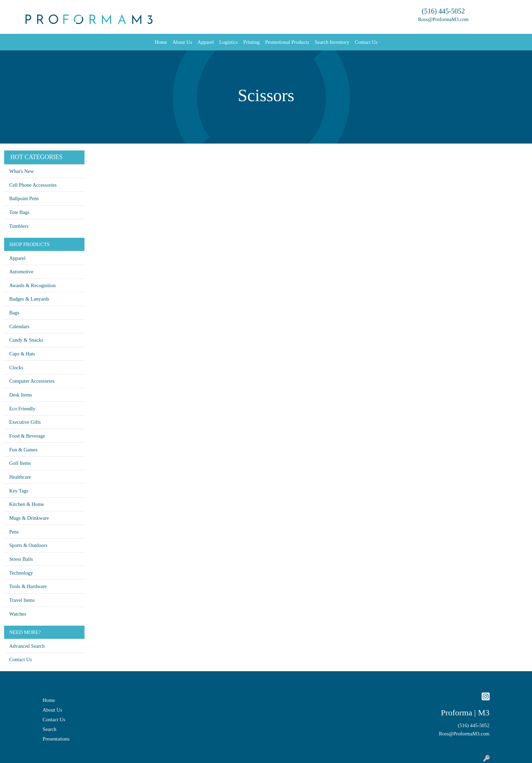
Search (50, 729)
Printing (252, 42)
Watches (18, 614)
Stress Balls (21, 559)
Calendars (19, 326)
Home (161, 42)
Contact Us (366, 42)
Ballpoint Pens (24, 198)
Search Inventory (332, 42)
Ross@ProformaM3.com (444, 19)
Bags (14, 313)
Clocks (16, 368)
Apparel (206, 42)
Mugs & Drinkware (29, 518)
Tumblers (19, 226)
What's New (22, 171)
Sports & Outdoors (28, 545)
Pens (14, 532)
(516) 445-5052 (443, 11)
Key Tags (19, 491)
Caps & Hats (22, 354)
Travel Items (22, 600)
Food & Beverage (27, 436)
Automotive (21, 272)
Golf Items (20, 463)
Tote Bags (19, 212)
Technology (21, 573)
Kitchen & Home (27, 504)
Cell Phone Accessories (33, 185)
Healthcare (20, 477)
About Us (182, 42)
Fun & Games (23, 450)
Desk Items (21, 395)
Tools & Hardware (28, 586)
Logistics (229, 42)
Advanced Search (27, 646)
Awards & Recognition (33, 285)
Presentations (56, 739)
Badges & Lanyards (29, 299)
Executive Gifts (25, 422)
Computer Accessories (32, 381)
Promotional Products (287, 42)
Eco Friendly (22, 409)
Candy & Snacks (26, 340)
